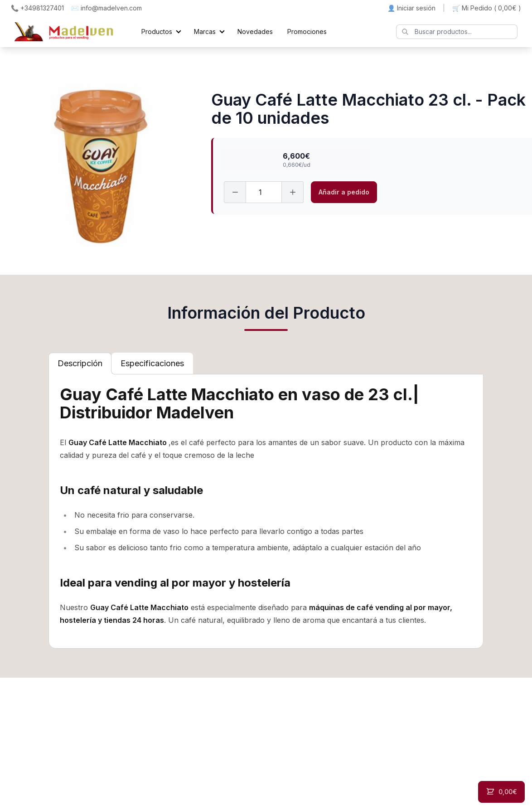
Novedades (255, 32)
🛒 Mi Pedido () (487, 8)
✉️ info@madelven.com (106, 8)
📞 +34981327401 (37, 8)
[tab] (80, 364)
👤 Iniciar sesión (411, 8)
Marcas (205, 32)
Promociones (307, 32)
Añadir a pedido (344, 192)
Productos (157, 32)
